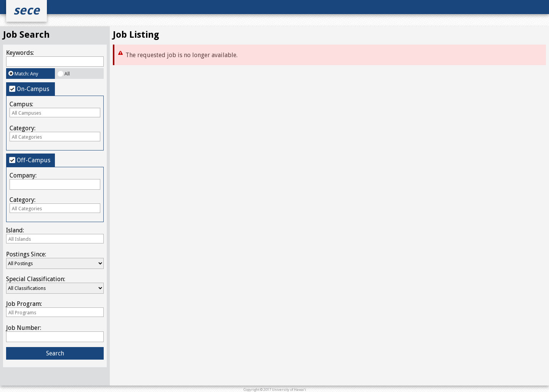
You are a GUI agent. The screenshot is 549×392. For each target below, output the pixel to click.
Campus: (55, 109)
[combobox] (55, 113)
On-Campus (29, 89)
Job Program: (55, 308)
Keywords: (55, 58)
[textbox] (55, 113)
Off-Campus (30, 160)
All (63, 74)
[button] (55, 354)
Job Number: (55, 333)
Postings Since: (55, 260)
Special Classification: (55, 285)
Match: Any (23, 74)
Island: (55, 235)
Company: (55, 181)
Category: (55, 133)
